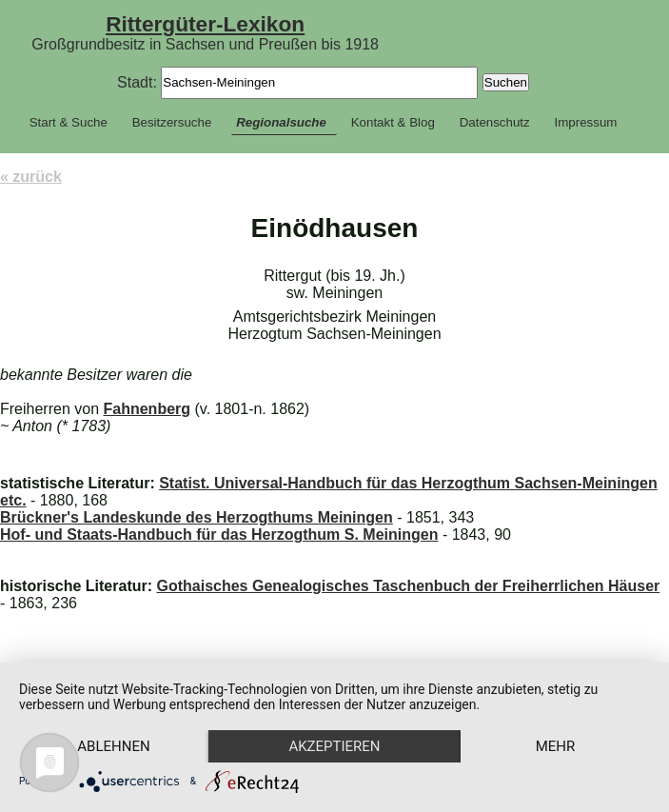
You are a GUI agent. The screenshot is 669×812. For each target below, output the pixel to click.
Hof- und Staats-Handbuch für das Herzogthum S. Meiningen (219, 535)
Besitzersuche (172, 122)
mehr (556, 746)
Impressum (586, 122)
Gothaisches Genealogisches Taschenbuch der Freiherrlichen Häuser (408, 586)
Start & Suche (69, 122)
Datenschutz (495, 122)
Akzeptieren (334, 746)
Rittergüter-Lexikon (205, 24)
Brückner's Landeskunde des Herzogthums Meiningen (197, 517)
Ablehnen (113, 746)
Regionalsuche (281, 122)
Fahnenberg (148, 409)
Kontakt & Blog (393, 122)
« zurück (31, 177)
